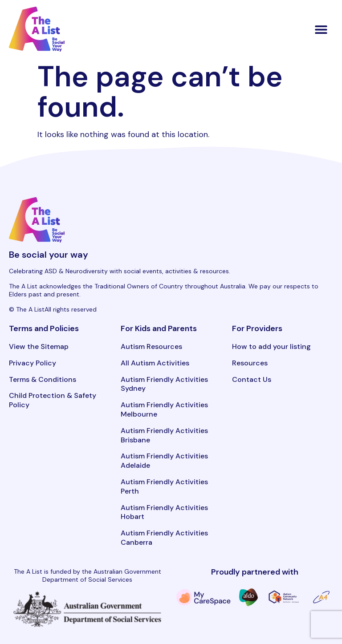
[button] (321, 29)
